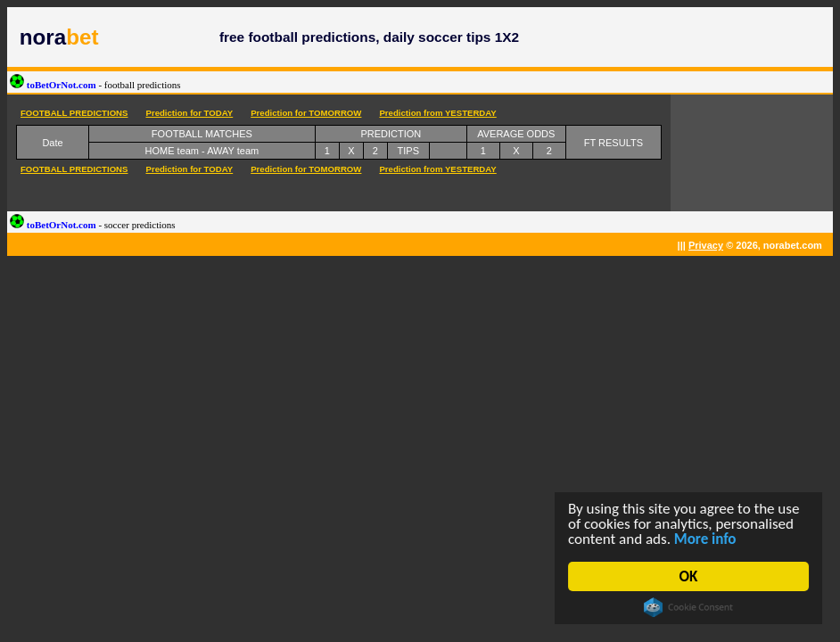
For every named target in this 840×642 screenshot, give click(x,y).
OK (689, 576)
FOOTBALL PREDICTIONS (74, 113)
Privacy (706, 245)
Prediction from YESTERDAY (437, 113)
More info (705, 539)
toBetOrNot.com (95, 85)
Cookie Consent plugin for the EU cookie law (688, 607)
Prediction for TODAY (189, 113)
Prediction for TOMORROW (306, 113)
